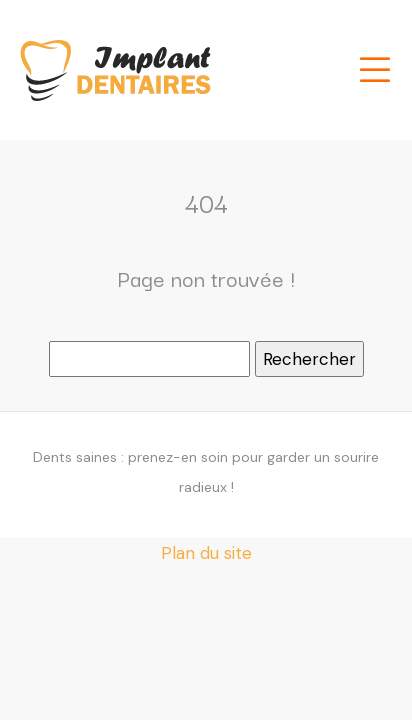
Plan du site (206, 553)
